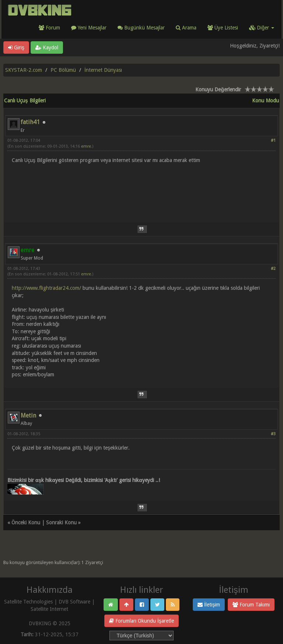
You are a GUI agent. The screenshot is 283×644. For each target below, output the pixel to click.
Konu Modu (265, 101)
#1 (273, 140)
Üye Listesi (223, 28)
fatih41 (30, 122)
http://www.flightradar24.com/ (46, 288)
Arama (186, 28)
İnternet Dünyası (103, 70)
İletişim (209, 605)
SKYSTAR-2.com (24, 70)
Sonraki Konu (61, 522)
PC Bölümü (63, 70)
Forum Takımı (251, 605)
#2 (273, 269)
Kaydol (47, 47)
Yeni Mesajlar (89, 28)
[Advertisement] (141, 189)
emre (86, 146)
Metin (28, 416)
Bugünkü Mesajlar (141, 28)
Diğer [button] (262, 28)
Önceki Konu (26, 522)
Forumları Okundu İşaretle (141, 621)
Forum (49, 28)
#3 (273, 434)
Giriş (16, 47)
